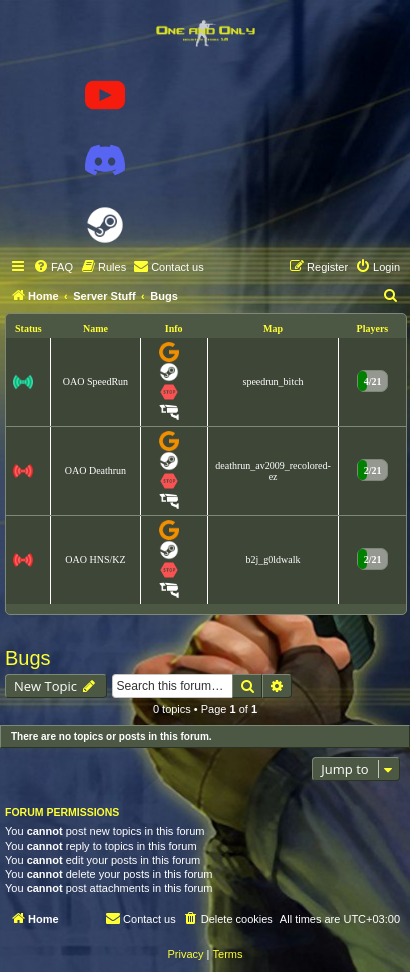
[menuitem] (53, 267)
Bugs (28, 658)
